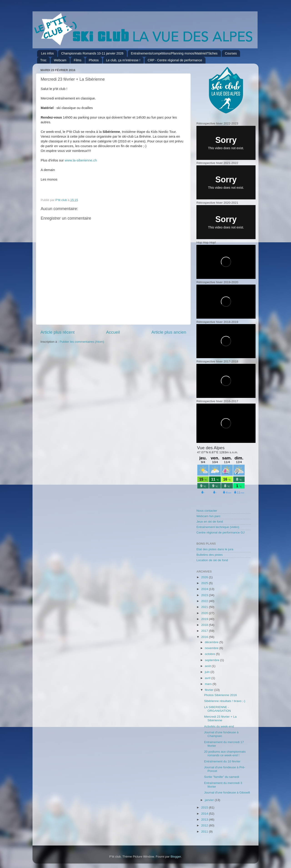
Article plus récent (58, 332)
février (209, 690)
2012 (205, 825)
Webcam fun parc (208, 516)
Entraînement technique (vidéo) (218, 527)
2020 (205, 613)
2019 (205, 619)
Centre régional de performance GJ (221, 532)
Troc (43, 60)
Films (77, 60)
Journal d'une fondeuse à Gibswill (227, 792)
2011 (205, 832)
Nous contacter (207, 511)
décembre (212, 642)
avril (208, 678)
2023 (205, 595)
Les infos (48, 53)
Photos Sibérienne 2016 (221, 695)
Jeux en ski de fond (210, 522)
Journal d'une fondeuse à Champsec (221, 734)
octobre (210, 654)
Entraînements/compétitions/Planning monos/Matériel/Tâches (174, 53)
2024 (205, 589)
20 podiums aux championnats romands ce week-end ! (225, 753)
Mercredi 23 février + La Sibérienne (220, 718)
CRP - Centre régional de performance (175, 60)
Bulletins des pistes (210, 555)
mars (209, 684)
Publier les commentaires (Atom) (82, 342)
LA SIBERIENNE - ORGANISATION (218, 709)
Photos (94, 60)
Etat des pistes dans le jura (215, 549)
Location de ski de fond (212, 560)
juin (208, 672)
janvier (210, 800)
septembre (213, 660)
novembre (212, 648)
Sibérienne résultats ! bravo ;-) (225, 701)
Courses (231, 53)
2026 (205, 577)
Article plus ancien (169, 332)
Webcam (60, 60)
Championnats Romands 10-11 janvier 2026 (92, 53)
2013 (205, 820)
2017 (205, 631)
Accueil (113, 332)
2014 (205, 814)
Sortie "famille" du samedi (222, 777)
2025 (205, 583)
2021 (205, 607)
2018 (205, 625)
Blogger (176, 857)
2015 (205, 807)
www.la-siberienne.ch (81, 160)
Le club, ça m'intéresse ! (123, 60)
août (208, 666)
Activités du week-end (219, 726)
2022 (205, 601)
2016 (205, 637)
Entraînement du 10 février (222, 761)
